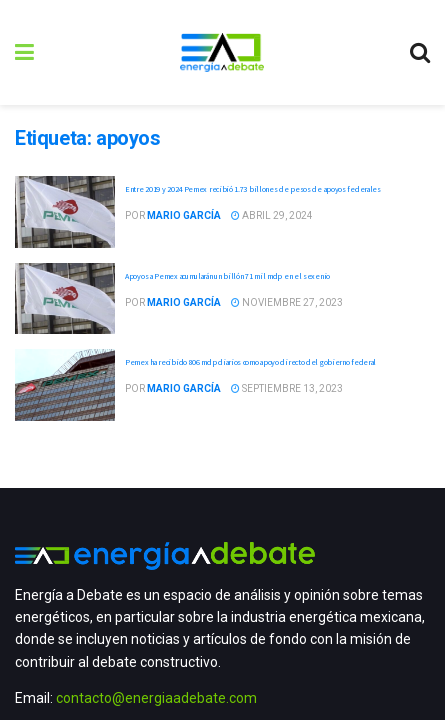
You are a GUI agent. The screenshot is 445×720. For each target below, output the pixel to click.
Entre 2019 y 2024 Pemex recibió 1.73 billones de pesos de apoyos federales (253, 189)
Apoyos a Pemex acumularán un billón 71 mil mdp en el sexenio (227, 276)
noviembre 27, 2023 (287, 302)
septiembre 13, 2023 (287, 388)
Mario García (184, 215)
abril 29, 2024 (272, 215)
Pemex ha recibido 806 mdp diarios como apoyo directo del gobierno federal (250, 362)
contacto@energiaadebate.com (156, 698)
